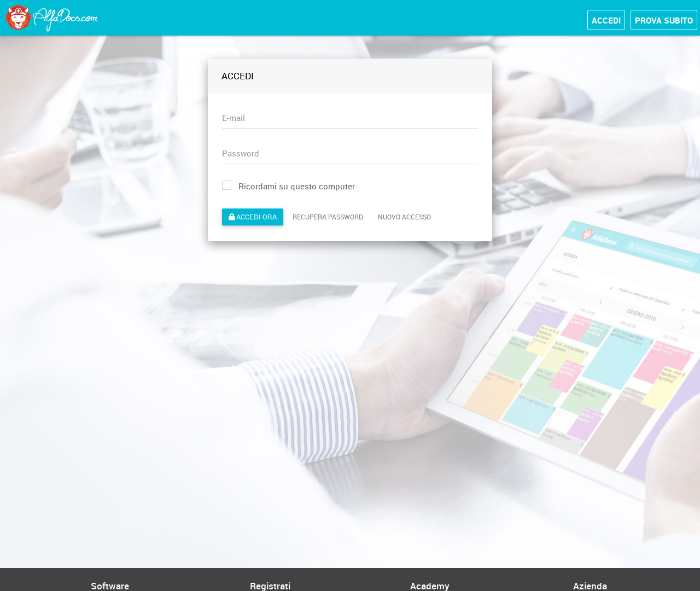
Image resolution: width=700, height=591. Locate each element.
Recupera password (328, 217)
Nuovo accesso (404, 217)
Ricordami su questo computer (288, 186)
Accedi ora (253, 217)
